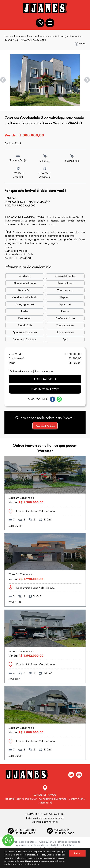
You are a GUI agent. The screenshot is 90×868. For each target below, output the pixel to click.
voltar (80, 44)
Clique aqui (31, 861)
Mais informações (45, 389)
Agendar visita (45, 379)
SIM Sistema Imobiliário (62, 845)
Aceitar (77, 853)
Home (8, 36)
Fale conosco (45, 426)
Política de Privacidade (68, 842)
